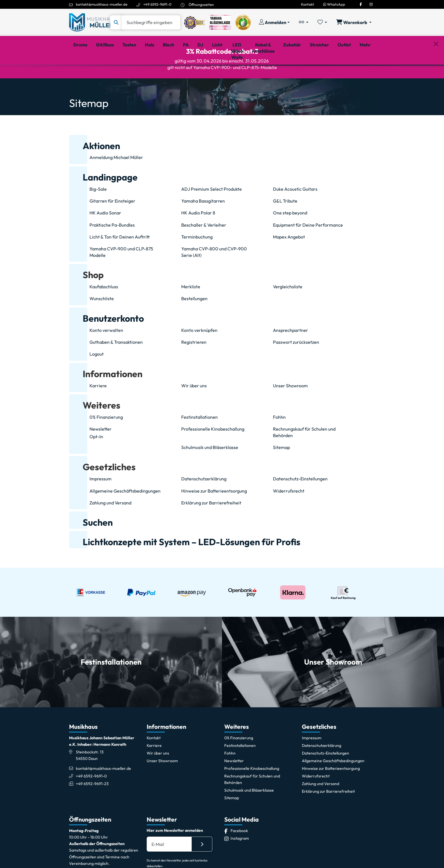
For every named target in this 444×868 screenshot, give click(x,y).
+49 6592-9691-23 (92, 809)
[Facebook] (361, 4)
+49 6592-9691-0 (157, 4)
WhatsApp (334, 4)
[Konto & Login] (274, 22)
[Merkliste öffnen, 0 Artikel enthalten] (322, 22)
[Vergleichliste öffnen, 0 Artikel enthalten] (304, 22)
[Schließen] (436, 74)
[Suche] (151, 22)
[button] (86, 300)
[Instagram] (371, 4)
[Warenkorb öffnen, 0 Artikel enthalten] (354, 22)
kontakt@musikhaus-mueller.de (102, 4)
